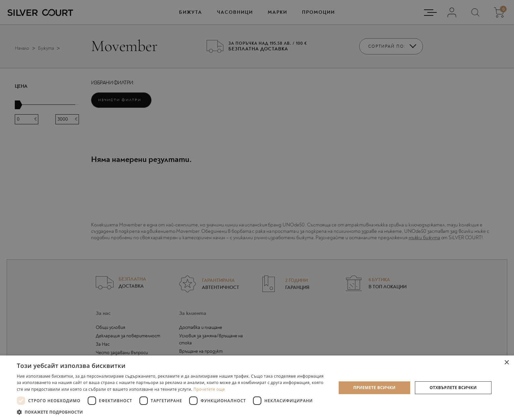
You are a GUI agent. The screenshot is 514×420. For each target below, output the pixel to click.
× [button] (506, 363)
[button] (172, 412)
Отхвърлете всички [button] (453, 388)
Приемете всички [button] (374, 388)
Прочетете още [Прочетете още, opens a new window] (209, 389)
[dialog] (257, 210)
